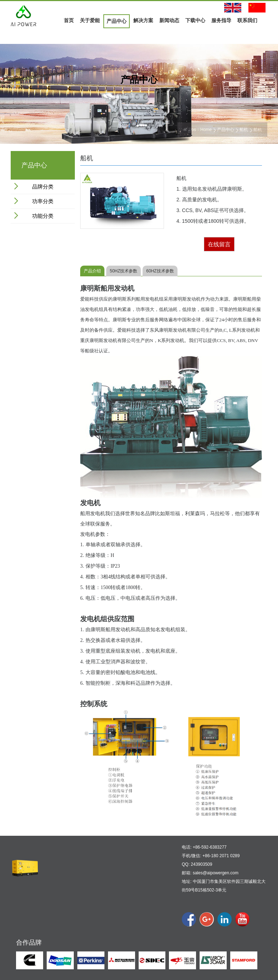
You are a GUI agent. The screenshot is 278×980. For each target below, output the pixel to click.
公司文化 (53, 908)
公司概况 (53, 900)
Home (206, 130)
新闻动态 (169, 20)
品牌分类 (43, 187)
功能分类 (43, 216)
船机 (244, 130)
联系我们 (247, 20)
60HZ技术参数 (160, 271)
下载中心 (195, 20)
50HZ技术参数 (123, 271)
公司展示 (53, 916)
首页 (69, 20)
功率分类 (43, 201)
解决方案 (143, 20)
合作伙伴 (53, 924)
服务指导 (221, 20)
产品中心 (117, 21)
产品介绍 (92, 271)
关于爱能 (90, 20)
